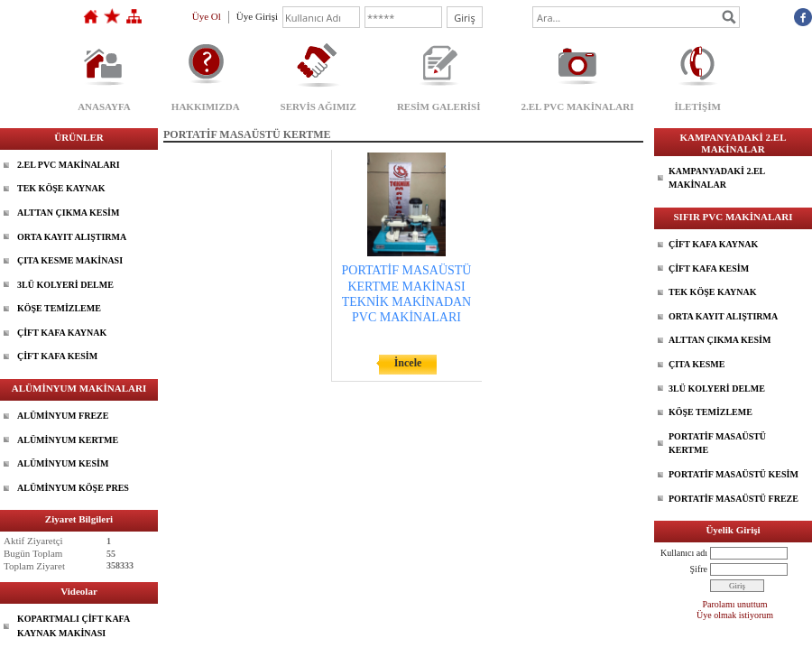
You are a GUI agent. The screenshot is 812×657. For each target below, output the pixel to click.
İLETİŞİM (697, 106)
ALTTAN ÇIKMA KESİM (68, 213)
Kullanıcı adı (684, 553)
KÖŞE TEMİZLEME (59, 308)
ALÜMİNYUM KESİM (63, 463)
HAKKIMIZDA (206, 106)
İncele (408, 363)
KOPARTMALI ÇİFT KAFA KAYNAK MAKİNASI (74, 626)
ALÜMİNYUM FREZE (63, 416)
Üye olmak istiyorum (735, 615)
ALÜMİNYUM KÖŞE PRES (73, 488)
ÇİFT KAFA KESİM (57, 356)
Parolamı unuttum (735, 604)
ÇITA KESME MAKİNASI (70, 260)
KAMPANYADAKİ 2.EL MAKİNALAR (717, 178)
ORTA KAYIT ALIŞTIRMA (72, 237)
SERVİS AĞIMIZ (318, 106)
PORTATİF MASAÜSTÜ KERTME (717, 444)
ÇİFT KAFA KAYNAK (62, 333)
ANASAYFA (104, 106)
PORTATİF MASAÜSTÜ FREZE (734, 499)
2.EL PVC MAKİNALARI (578, 106)
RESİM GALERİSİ (439, 106)
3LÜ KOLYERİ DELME (65, 285)
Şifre (699, 569)
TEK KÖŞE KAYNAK (61, 188)
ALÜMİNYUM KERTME (68, 440)
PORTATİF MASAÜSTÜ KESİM (734, 474)
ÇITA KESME (697, 364)
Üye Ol (207, 16)
